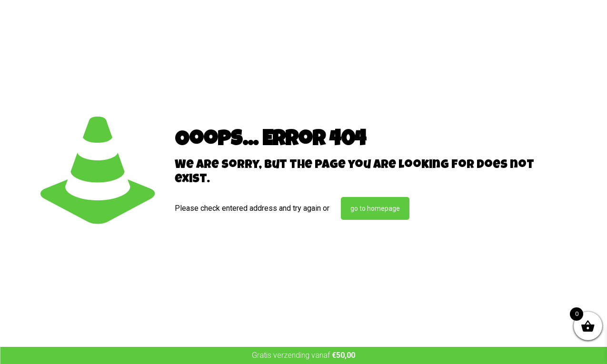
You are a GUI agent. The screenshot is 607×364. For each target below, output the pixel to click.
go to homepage (375, 208)
